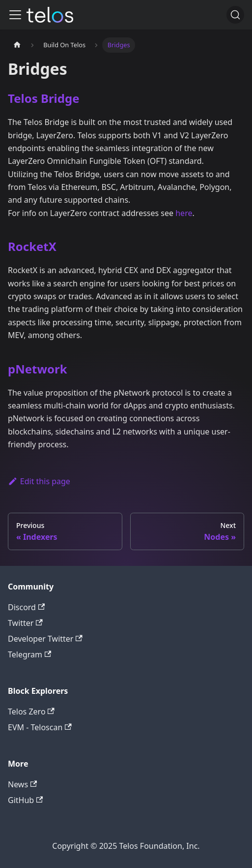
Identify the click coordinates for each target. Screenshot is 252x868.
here (184, 213)
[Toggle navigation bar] (15, 15)
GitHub (25, 800)
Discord (26, 607)
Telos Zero (31, 712)
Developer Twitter (45, 639)
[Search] (235, 15)
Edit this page (39, 481)
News (22, 784)
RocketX (32, 246)
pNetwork (38, 369)
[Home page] (17, 45)
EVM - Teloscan (40, 727)
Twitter (25, 623)
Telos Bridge (43, 98)
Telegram (29, 654)
